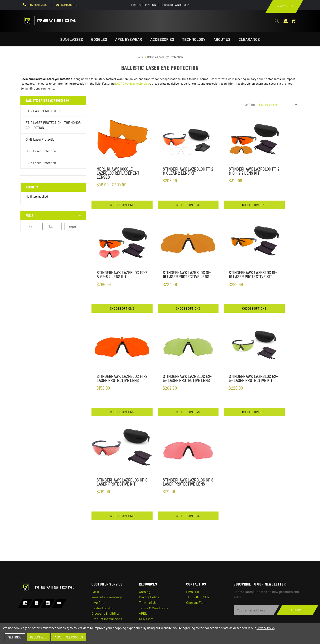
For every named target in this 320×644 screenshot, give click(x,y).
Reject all (38, 637)
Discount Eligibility (105, 613)
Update (73, 227)
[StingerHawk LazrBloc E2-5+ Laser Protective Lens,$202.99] (188, 347)
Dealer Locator (103, 608)
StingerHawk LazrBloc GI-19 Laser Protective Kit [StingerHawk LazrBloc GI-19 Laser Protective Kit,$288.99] (253, 275)
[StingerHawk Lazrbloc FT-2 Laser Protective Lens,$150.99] (122, 347)
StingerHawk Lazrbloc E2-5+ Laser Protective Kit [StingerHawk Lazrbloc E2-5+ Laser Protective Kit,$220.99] (253, 378)
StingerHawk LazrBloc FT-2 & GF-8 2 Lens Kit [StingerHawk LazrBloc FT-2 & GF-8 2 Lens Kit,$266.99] (122, 275)
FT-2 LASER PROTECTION (44, 111)
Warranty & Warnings (107, 597)
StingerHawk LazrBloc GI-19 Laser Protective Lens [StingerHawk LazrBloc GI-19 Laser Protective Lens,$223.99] (187, 275)
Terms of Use (149, 602)
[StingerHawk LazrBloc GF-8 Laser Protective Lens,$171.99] (188, 451)
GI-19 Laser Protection (41, 139)
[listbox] (278, 105)
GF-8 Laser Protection (41, 151)
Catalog (145, 592)
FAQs (95, 592)
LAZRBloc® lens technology (133, 83)
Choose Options (122, 205)
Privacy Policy (149, 597)
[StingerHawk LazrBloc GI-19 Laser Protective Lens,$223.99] (188, 243)
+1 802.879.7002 (198, 597)
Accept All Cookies (69, 637)
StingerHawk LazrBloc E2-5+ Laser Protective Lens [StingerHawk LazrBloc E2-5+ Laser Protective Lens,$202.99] (187, 378)
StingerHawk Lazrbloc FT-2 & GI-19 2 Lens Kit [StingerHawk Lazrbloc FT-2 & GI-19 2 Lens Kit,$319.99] (254, 171)
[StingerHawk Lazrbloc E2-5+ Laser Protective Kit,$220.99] (254, 347)
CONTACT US (70, 5)
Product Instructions (107, 619)
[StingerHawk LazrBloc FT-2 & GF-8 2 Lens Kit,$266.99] (122, 243)
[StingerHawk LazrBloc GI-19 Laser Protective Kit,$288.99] (254, 243)
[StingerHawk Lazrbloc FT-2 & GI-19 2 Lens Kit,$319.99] (254, 140)
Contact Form (196, 602)
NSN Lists (146, 619)
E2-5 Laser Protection (41, 163)
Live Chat (99, 602)
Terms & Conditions (154, 608)
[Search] (277, 23)
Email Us (193, 592)
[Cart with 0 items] (294, 23)
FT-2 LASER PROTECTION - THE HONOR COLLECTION (53, 125)
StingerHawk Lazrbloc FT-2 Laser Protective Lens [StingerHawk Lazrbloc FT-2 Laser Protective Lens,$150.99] (122, 378)
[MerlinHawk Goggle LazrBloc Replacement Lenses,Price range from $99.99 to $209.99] (122, 140)
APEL (143, 613)
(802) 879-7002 (38, 5)
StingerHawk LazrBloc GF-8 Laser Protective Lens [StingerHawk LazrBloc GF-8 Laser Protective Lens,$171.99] (188, 482)
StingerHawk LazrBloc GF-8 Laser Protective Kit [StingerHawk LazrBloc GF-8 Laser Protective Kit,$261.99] (122, 482)
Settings (15, 637)
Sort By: (250, 105)
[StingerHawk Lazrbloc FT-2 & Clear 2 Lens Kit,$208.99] (188, 140)
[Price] (53, 216)
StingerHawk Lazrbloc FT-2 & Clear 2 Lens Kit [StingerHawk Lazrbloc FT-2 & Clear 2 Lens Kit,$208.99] (188, 171)
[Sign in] (286, 23)
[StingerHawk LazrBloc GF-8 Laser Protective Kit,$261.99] (122, 451)
